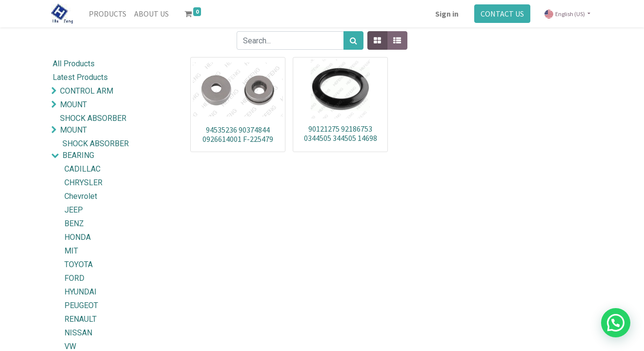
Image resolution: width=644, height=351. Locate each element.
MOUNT (73, 105)
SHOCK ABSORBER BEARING (96, 149)
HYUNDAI (80, 292)
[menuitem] (108, 14)
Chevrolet (81, 196)
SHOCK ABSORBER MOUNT (93, 124)
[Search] (353, 40)
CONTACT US (502, 14)
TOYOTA (79, 264)
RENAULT (80, 319)
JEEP (74, 210)
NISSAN (78, 333)
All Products (74, 64)
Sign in (447, 14)
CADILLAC (82, 169)
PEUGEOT (81, 305)
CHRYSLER (83, 183)
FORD (74, 278)
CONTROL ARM (87, 91)
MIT (71, 251)
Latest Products (80, 77)
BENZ (74, 224)
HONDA (78, 237)
